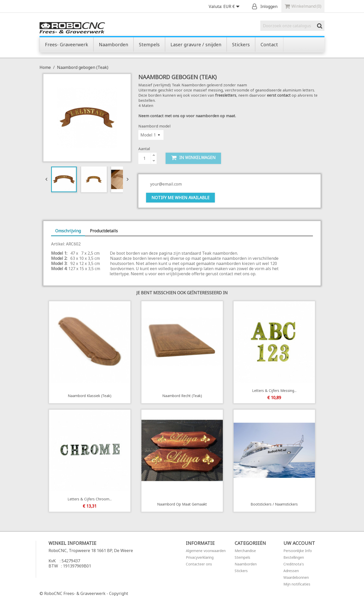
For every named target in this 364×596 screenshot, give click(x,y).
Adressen (291, 571)
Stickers (241, 571)
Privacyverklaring (200, 557)
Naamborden (246, 564)
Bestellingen (294, 557)
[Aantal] (145, 158)
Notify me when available (180, 198)
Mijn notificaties (297, 584)
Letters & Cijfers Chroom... (90, 499)
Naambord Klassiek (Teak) (90, 396)
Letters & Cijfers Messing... (274, 391)
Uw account (299, 543)
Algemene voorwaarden (206, 551)
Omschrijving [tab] (68, 231)
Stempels (242, 557)
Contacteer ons (199, 564)
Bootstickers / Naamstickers (274, 504)
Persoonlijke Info (298, 551)
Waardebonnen (296, 577)
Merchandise (245, 551)
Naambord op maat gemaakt (182, 504)
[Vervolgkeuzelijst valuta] (233, 7)
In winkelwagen (193, 158)
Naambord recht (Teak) (182, 396)
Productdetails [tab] (104, 231)
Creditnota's (294, 564)
